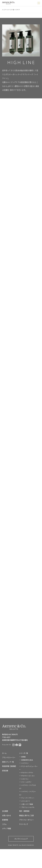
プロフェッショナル (28, 807)
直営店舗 (5, 771)
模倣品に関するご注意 (26, 815)
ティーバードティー (28, 798)
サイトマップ (24, 824)
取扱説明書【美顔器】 (9, 766)
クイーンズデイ (26, 782)
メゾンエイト (26, 801)
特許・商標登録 (24, 811)
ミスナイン (25, 779)
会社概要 (5, 811)
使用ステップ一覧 (8, 762)
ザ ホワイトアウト (27, 773)
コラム (4, 824)
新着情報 (5, 820)
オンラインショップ (21, 839)
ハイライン (25, 763)
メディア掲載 (6, 828)
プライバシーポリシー (26, 820)
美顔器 (23, 757)
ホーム (4, 753)
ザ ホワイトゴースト (28, 776)
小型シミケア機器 (27, 804)
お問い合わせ (6, 815)
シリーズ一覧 (10, 10)
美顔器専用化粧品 (27, 760)
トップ (4, 10)
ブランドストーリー (9, 757)
